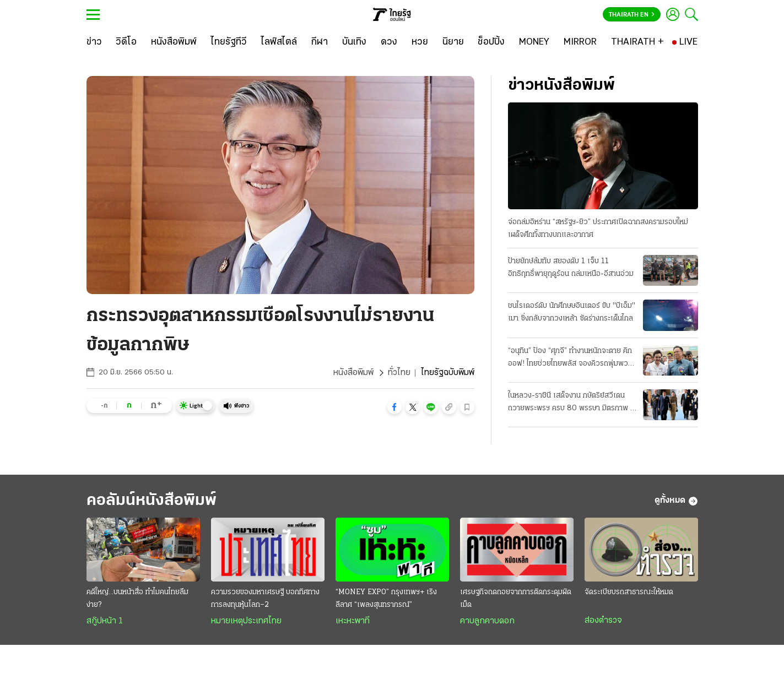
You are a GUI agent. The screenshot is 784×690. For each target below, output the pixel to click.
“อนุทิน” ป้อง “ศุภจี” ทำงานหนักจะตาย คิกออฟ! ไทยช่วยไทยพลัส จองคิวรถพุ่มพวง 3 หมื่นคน (570, 358)
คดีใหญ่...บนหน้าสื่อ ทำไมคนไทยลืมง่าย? (137, 599)
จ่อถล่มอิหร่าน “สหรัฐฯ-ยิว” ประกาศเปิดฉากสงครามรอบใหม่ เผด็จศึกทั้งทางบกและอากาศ (598, 229)
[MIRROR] (580, 42)
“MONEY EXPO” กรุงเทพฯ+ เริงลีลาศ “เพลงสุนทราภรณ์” (386, 599)
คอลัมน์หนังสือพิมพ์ (152, 501)
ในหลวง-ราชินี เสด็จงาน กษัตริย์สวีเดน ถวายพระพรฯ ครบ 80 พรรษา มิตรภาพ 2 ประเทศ (571, 403)
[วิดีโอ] (126, 42)
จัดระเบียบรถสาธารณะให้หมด (629, 592)
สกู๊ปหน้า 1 (105, 621)
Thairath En (632, 15)
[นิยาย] (453, 42)
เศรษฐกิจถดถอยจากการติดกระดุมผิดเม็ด (516, 599)
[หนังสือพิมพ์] (174, 42)
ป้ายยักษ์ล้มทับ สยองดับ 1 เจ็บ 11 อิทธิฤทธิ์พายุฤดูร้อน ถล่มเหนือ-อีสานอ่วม (571, 268)
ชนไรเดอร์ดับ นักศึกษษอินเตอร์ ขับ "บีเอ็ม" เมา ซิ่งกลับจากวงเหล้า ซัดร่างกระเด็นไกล (572, 312)
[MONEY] (534, 42)
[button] (394, 407)
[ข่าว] (94, 42)
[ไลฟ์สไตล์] (279, 42)
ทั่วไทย (399, 373)
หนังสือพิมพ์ (353, 373)
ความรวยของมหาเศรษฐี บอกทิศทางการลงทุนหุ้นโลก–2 (265, 599)
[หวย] (420, 42)
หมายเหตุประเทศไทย (246, 621)
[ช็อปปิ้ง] (491, 42)
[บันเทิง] (354, 42)
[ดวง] (389, 42)
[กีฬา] (319, 42)
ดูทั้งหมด (676, 501)
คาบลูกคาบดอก (487, 621)
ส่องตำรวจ (603, 621)
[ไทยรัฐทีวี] (229, 42)
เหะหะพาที (353, 621)
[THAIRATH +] (637, 42)
